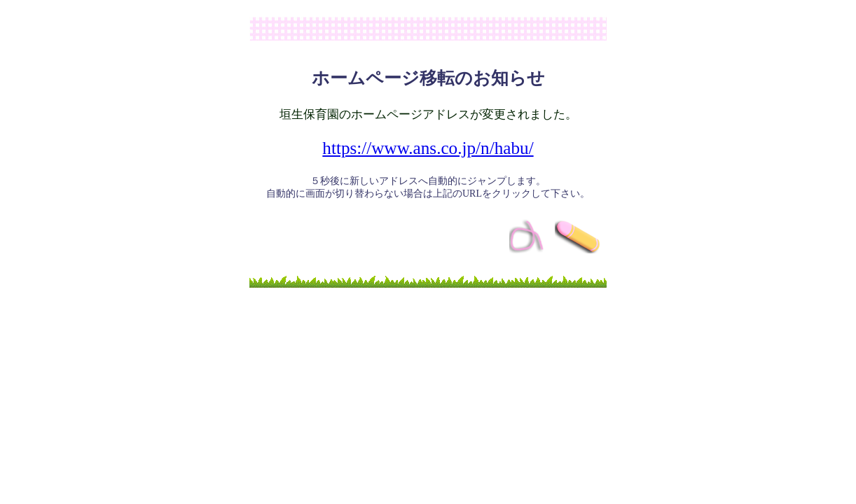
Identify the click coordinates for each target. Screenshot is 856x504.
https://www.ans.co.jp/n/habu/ (428, 148)
